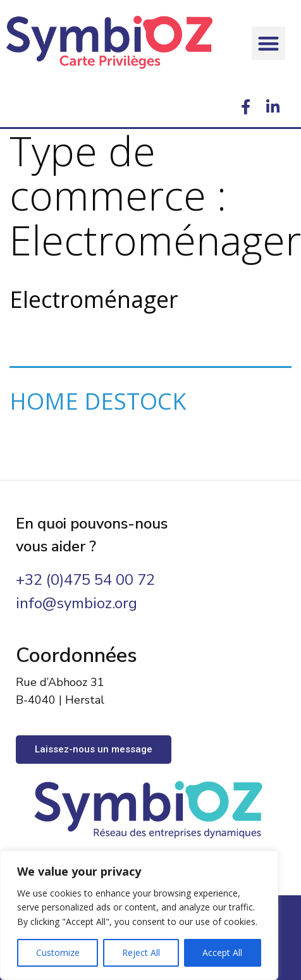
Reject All (141, 952)
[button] (268, 43)
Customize (58, 952)
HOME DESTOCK (98, 401)
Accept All (222, 952)
